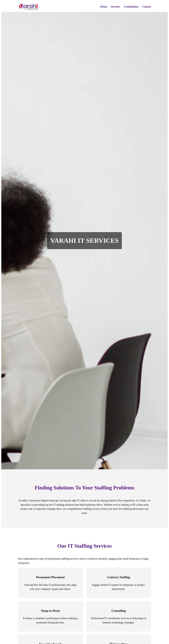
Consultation (131, 7)
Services (115, 7)
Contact (147, 7)
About (103, 7)
